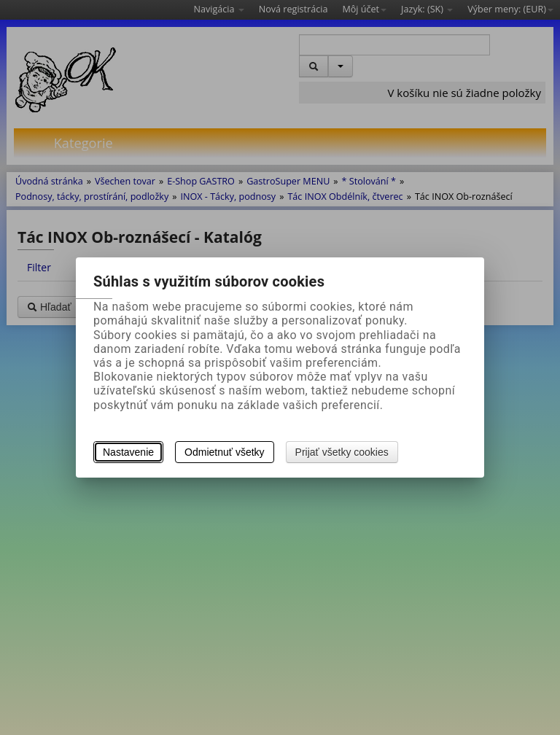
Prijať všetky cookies (342, 452)
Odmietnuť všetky (225, 452)
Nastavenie (128, 452)
